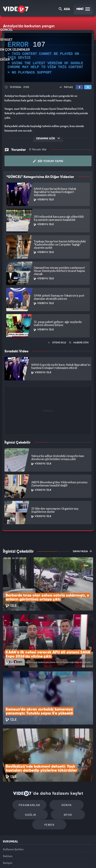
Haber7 (75, 854)
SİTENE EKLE (57, 343)
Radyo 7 (29, 854)
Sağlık (33, 766)
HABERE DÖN (79, 343)
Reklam (8, 811)
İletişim (8, 820)
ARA (65, 9)
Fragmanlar (31, 754)
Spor (66, 766)
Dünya (65, 754)
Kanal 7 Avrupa (43, 854)
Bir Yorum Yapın (48, 161)
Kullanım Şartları (13, 802)
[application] (48, 57)
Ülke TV (56, 854)
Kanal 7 (14, 854)
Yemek (49, 777)
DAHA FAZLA (82, 551)
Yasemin (49, 862)
